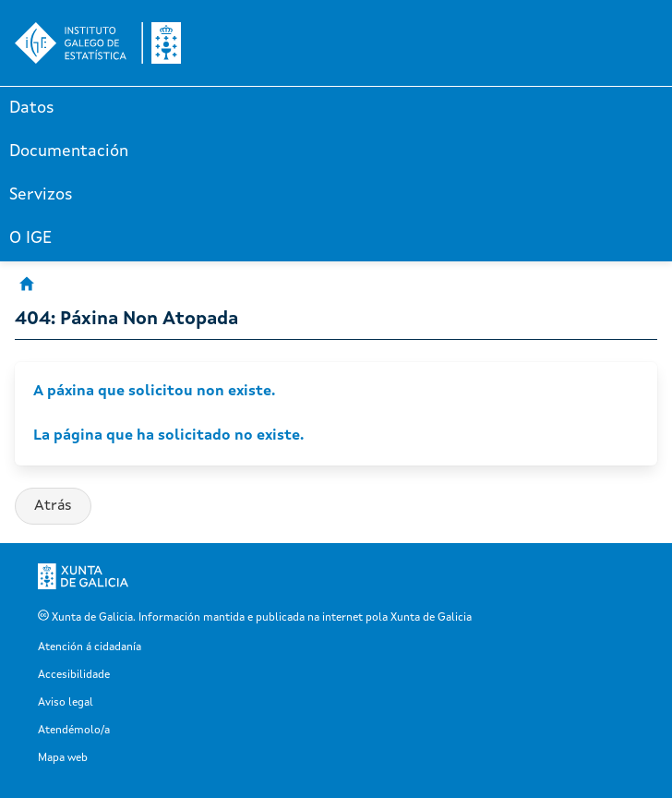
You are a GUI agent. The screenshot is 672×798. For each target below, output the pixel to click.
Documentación (69, 151)
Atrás (53, 506)
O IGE (30, 238)
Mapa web (63, 758)
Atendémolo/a (74, 731)
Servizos (41, 195)
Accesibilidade (74, 675)
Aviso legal (66, 703)
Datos (32, 108)
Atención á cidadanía (90, 647)
